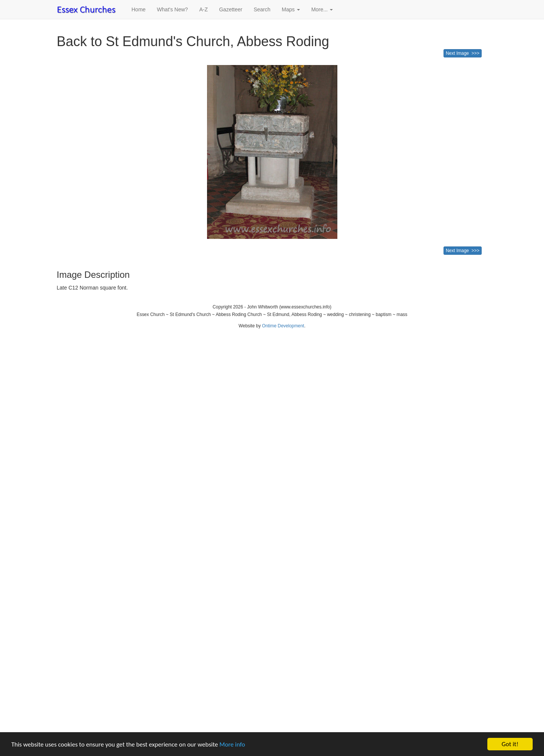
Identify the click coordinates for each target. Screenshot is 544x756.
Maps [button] (291, 9)
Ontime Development (283, 326)
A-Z (203, 9)
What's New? (172, 9)
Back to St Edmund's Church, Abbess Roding (193, 41)
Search (262, 9)
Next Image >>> (463, 53)
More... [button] (322, 9)
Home (138, 9)
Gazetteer (231, 9)
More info (232, 744)
